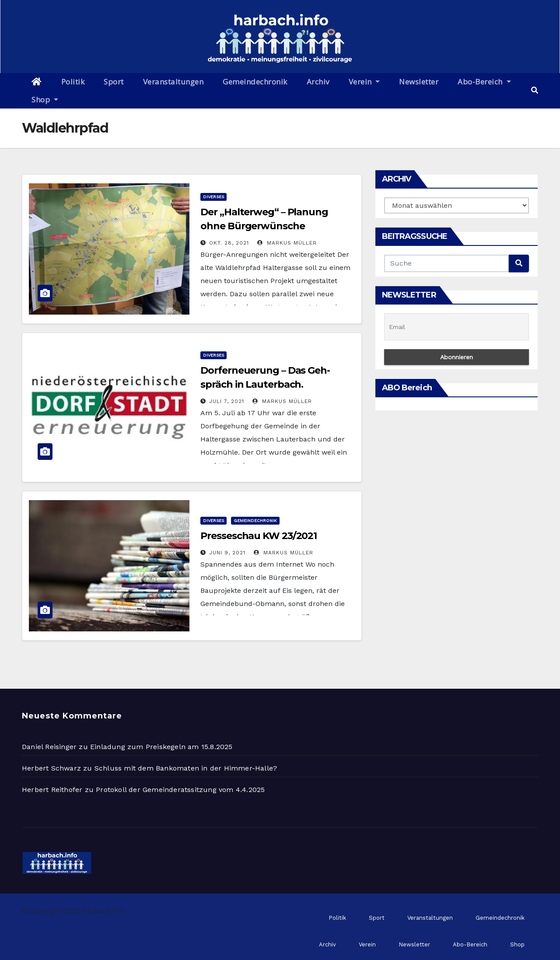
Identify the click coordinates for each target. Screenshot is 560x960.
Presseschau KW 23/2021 (259, 536)
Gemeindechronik (255, 82)
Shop (45, 100)
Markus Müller (287, 243)
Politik (73, 82)
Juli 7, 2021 (227, 401)
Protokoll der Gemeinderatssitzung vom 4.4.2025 (180, 790)
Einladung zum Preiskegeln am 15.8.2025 (161, 747)
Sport (114, 82)
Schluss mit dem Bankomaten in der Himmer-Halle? (186, 768)
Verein (364, 82)
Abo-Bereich (484, 82)
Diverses (213, 197)
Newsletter (419, 82)
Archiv (318, 82)
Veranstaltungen (173, 82)
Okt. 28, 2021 (229, 243)
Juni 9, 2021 (227, 553)
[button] (535, 90)
